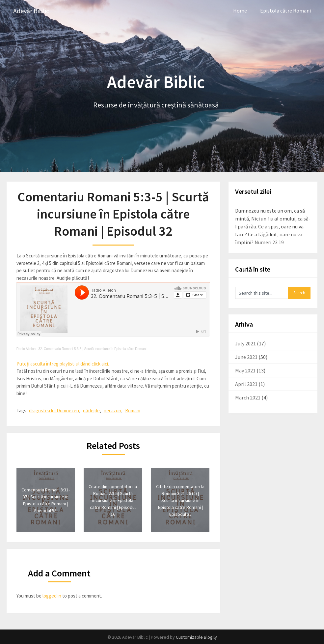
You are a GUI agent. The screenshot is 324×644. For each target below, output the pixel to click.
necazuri (112, 410)
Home (240, 11)
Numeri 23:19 (269, 242)
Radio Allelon (26, 349)
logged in (52, 596)
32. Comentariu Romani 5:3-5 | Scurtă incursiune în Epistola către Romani (92, 349)
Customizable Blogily (196, 637)
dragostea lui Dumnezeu (54, 410)
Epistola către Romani (285, 11)
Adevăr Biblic (31, 11)
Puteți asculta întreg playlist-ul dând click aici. (63, 364)
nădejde (91, 410)
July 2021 (245, 343)
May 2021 (245, 370)
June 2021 (246, 357)
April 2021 (246, 384)
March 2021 (248, 397)
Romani (133, 410)
